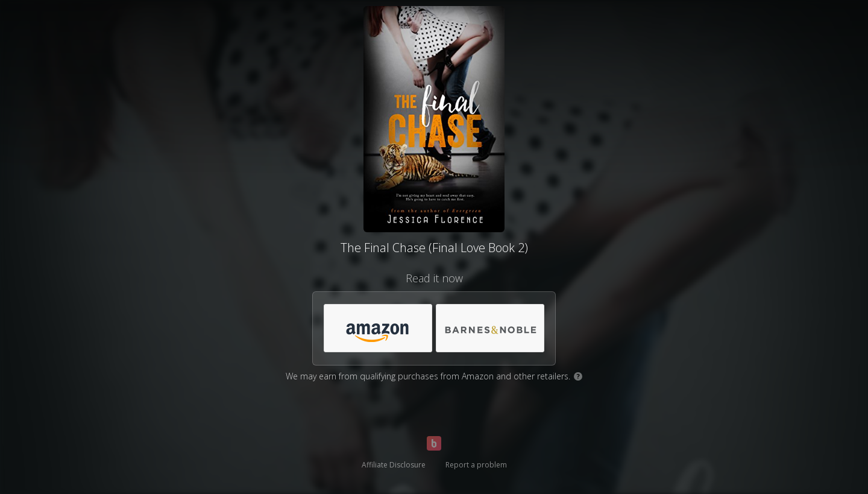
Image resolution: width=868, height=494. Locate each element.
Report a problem (476, 465)
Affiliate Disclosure (394, 465)
